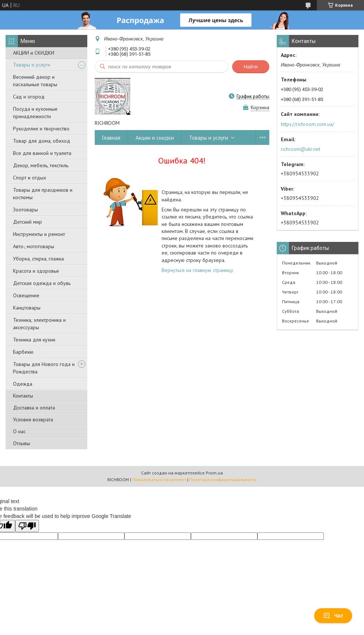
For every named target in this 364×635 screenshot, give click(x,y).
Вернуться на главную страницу (197, 270)
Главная (111, 138)
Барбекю (23, 352)
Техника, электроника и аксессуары (39, 324)
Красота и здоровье (36, 271)
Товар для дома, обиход (42, 141)
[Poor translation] (27, 526)
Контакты (23, 396)
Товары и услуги (32, 65)
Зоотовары (25, 210)
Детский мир (27, 222)
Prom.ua (214, 473)
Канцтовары (27, 308)
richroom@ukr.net (300, 149)
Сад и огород (29, 97)
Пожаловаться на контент (159, 480)
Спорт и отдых (30, 178)
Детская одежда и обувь (42, 283)
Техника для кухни (34, 340)
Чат (333, 616)
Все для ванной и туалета (42, 153)
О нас (19, 431)
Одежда (23, 384)
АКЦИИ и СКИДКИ (34, 53)
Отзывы (22, 443)
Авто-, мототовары (34, 246)
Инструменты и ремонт (39, 234)
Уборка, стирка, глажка (38, 259)
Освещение (26, 295)
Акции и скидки (155, 138)
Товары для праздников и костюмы (43, 194)
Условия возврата (33, 419)
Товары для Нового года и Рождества (44, 368)
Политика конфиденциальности (223, 480)
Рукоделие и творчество (41, 129)
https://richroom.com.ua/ (308, 124)
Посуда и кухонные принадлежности (35, 113)
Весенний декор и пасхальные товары (35, 81)
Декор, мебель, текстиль (41, 165)
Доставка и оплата (34, 408)
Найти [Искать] (251, 67)
